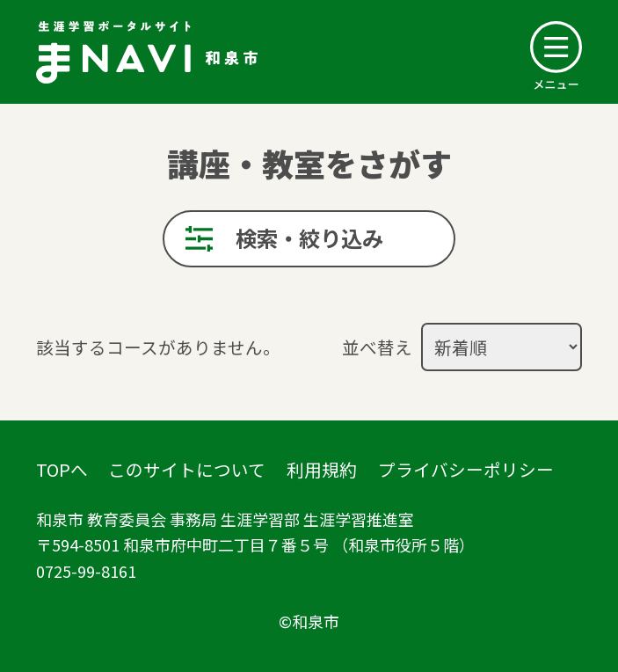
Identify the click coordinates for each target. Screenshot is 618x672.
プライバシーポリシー (466, 469)
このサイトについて (187, 469)
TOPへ (62, 469)
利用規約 (322, 469)
